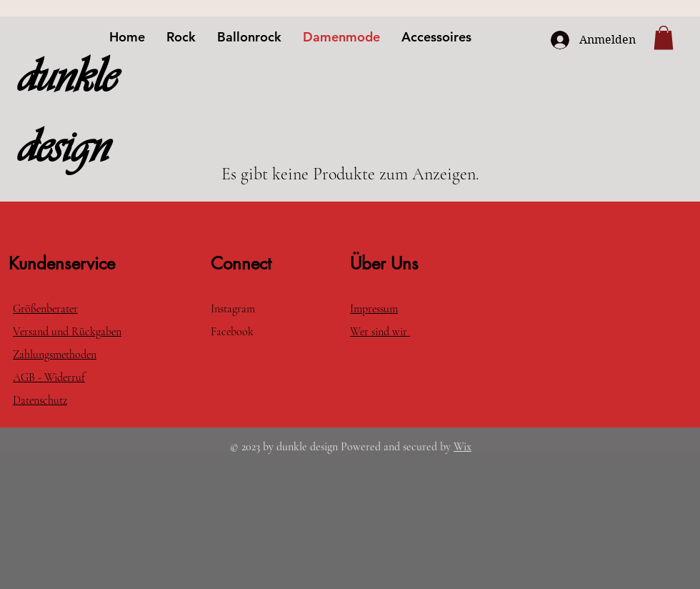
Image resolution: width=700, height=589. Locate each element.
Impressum (374, 309)
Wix (462, 447)
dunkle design (67, 112)
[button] (664, 38)
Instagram (233, 309)
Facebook (234, 332)
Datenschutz (40, 400)
